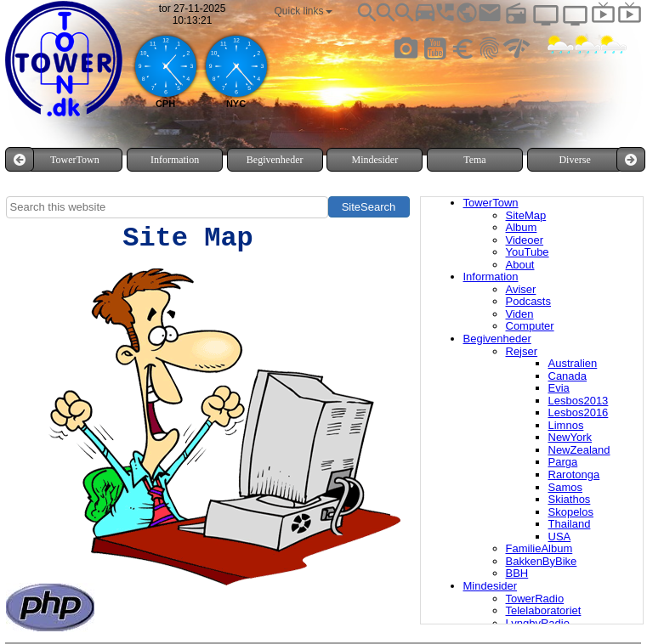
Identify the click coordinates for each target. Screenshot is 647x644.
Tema (474, 160)
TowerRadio (535, 599)
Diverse (574, 160)
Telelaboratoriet (544, 610)
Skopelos (571, 512)
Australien (573, 363)
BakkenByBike (542, 561)
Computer (530, 326)
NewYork (570, 437)
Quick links (304, 11)
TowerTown (491, 203)
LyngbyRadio (538, 623)
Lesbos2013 (579, 401)
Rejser (522, 351)
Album (522, 227)
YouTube (528, 252)
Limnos (566, 425)
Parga (563, 462)
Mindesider (491, 586)
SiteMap (526, 215)
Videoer (525, 240)
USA (560, 537)
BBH (517, 573)
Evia (559, 388)
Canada (568, 376)
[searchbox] (167, 207)
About (520, 265)
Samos (565, 487)
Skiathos (570, 499)
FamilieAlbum (539, 548)
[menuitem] (75, 160)
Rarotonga (574, 475)
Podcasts (528, 301)
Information (491, 277)
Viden (520, 314)
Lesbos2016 (579, 412)
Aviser (521, 289)
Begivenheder (497, 339)
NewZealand (579, 450)
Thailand (570, 524)
